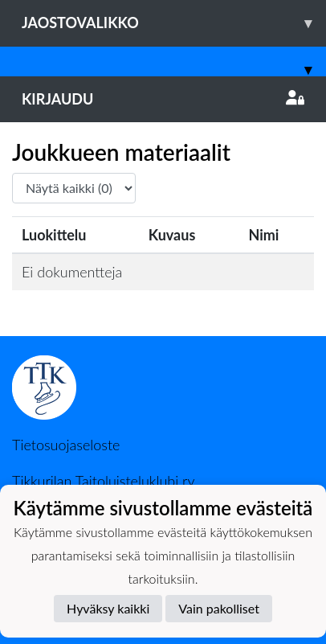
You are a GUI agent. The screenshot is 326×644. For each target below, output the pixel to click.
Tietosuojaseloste (66, 445)
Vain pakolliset (219, 608)
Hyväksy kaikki (108, 608)
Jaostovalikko (174, 23)
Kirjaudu (163, 99)
